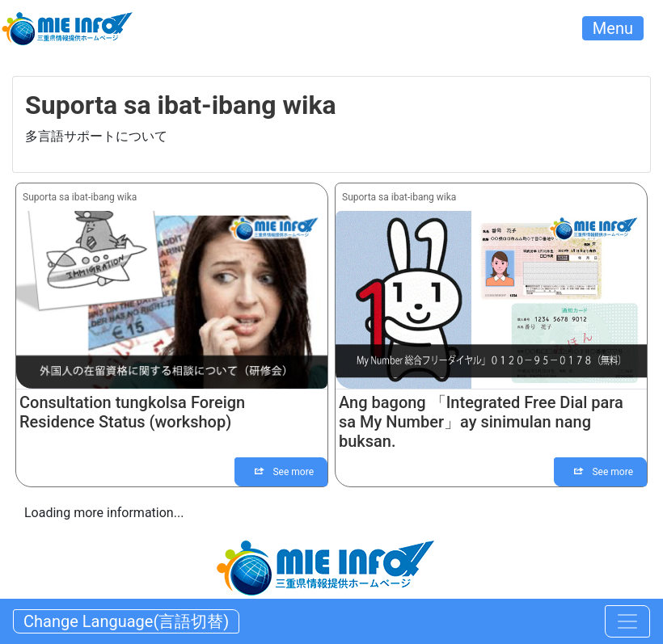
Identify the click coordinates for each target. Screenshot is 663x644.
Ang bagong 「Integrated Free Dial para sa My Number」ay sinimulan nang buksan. (481, 422)
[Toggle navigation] (627, 621)
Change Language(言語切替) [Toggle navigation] (126, 621)
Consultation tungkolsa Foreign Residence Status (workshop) (132, 412)
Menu (613, 28)
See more (285, 472)
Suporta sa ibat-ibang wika (80, 197)
